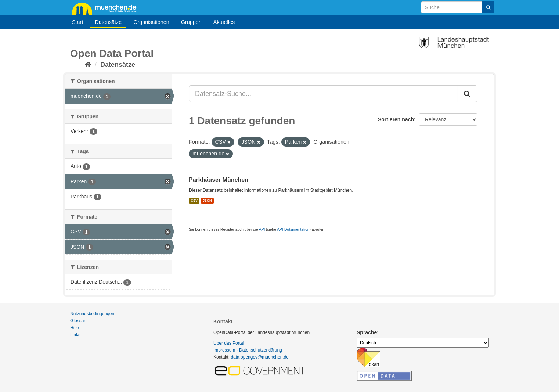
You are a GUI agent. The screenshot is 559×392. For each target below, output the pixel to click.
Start (77, 22)
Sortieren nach (396, 119)
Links (75, 335)
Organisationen (151, 22)
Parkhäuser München (219, 180)
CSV (194, 201)
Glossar (78, 321)
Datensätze (108, 22)
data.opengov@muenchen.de (260, 357)
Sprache (367, 332)
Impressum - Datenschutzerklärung (248, 350)
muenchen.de (107, 8)
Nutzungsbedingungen (92, 314)
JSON (207, 201)
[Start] (88, 65)
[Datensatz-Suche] (458, 7)
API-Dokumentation (293, 229)
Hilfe (75, 328)
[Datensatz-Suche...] (323, 94)
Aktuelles (224, 22)
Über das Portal (229, 343)
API (262, 229)
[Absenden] (488, 7)
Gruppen (191, 22)
